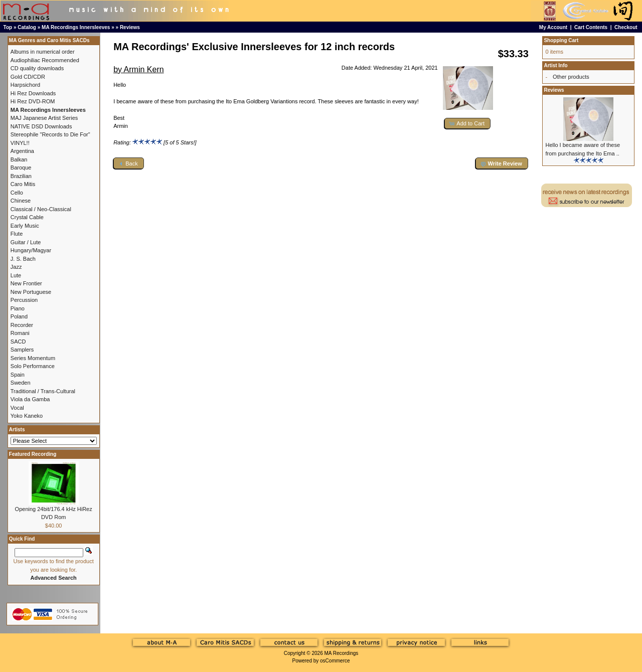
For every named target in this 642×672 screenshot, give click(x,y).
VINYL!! (20, 143)
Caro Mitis (23, 184)
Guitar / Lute (26, 242)
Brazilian (21, 176)
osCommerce (335, 661)
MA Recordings (341, 653)
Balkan (19, 159)
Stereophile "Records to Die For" (50, 134)
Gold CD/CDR (28, 77)
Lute (16, 275)
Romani (20, 333)
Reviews (130, 27)
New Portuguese (31, 292)
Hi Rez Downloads (33, 93)
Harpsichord (25, 85)
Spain (18, 375)
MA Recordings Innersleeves (76, 27)
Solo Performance (33, 366)
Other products (571, 77)
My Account (553, 27)
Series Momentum (33, 358)
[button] (467, 124)
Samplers (22, 350)
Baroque (21, 167)
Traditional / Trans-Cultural (43, 391)
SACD (18, 342)
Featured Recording (33, 454)
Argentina (22, 151)
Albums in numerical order (43, 52)
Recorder (22, 325)
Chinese (21, 201)
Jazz (16, 267)
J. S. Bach (23, 259)
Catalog (27, 27)
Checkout (626, 27)
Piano (18, 308)
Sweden (21, 383)
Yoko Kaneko (27, 416)
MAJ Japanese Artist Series (44, 118)
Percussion (24, 300)
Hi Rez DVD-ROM (33, 101)
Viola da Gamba (30, 399)
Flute (17, 234)
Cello (17, 193)
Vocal (17, 408)
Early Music (25, 226)
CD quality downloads (37, 68)
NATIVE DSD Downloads (41, 126)
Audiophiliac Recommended (45, 60)
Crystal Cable (27, 217)
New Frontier (26, 283)
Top (8, 27)
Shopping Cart (561, 40)
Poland (19, 316)
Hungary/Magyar (31, 250)
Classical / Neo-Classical (41, 209)
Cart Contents (591, 27)
